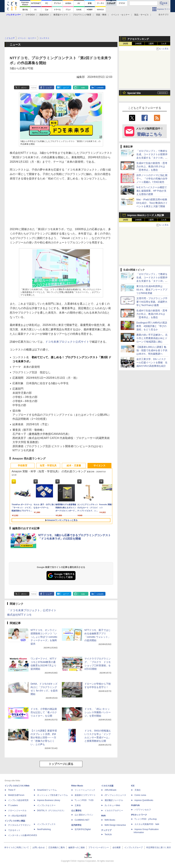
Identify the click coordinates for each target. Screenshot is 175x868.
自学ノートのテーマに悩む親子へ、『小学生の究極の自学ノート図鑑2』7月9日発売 (152, 179)
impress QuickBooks (144, 800)
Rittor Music (77, 786)
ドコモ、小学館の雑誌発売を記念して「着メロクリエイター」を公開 (44, 712)
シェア (49, 88)
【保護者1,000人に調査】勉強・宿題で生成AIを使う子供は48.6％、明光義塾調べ (152, 350)
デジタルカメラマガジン (19, 825)
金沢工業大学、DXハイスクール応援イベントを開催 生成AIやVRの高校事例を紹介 (152, 362)
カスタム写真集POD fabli (147, 824)
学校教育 (23, 465)
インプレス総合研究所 (18, 800)
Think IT (12, 790)
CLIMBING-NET (82, 820)
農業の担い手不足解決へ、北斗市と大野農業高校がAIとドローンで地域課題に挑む (152, 338)
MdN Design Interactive (115, 825)
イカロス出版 (107, 786)
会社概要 (117, 847)
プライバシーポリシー (99, 847)
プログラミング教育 (82, 15)
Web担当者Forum (16, 795)
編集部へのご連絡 (77, 847)
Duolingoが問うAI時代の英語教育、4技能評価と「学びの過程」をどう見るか (152, 326)
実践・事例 (101, 15)
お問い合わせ (39, 847)
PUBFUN (135, 805)
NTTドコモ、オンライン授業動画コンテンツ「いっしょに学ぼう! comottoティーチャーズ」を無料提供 (44, 637)
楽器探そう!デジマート (85, 795)
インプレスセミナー (46, 805)
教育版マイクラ (61, 15)
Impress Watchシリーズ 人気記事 (146, 215)
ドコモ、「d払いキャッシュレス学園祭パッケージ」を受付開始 (98, 712)
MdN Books (110, 820)
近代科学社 (76, 825)
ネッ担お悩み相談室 (17, 816)
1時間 (126, 44)
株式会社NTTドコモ (19, 615)
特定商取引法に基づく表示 (159, 847)
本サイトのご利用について (17, 847)
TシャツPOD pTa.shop (146, 819)
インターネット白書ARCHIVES (22, 835)
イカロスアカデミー (114, 811)
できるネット (14, 830)
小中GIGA (30, 15)
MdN (103, 816)
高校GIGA (44, 15)
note (83, 88)
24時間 (138, 44)
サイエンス (99, 465)
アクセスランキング (138, 39)
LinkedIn (100, 88)
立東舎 (78, 805)
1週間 (151, 44)
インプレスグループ (133, 847)
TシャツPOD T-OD (84, 800)
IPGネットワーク (139, 815)
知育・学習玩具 (48, 465)
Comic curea (140, 795)
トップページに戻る (61, 764)
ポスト (24, 88)
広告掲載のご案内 (57, 847)
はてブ (66, 88)
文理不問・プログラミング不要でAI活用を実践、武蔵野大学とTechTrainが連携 (152, 302)
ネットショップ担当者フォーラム (52, 795)
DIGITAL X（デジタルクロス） (51, 811)
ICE (133, 786)
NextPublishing (44, 829)
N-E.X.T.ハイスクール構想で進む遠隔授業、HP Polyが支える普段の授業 (152, 191)
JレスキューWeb (112, 805)
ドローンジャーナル (17, 811)
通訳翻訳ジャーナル (114, 800)
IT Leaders (13, 805)
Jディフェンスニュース (115, 795)
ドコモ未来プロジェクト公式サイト (67, 342)
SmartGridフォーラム (47, 790)
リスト (34, 88)
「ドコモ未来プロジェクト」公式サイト (32, 610)
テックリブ (106, 830)
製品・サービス (142, 15)
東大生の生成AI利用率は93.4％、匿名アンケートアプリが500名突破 (152, 290)
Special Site (134, 93)
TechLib (108, 834)
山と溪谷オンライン (84, 815)
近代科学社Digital (83, 829)
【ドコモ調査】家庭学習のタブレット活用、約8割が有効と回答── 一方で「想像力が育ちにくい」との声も (44, 737)
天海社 (138, 790)
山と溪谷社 (76, 811)
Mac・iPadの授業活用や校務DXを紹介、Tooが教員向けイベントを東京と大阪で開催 (152, 203)
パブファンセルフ (143, 810)
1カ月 (164, 44)
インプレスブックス (46, 824)
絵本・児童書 (74, 465)
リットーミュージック (85, 790)
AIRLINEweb (110, 790)
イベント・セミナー (120, 15)
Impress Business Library (49, 800)
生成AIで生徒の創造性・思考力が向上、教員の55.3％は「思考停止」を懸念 (152, 166)
